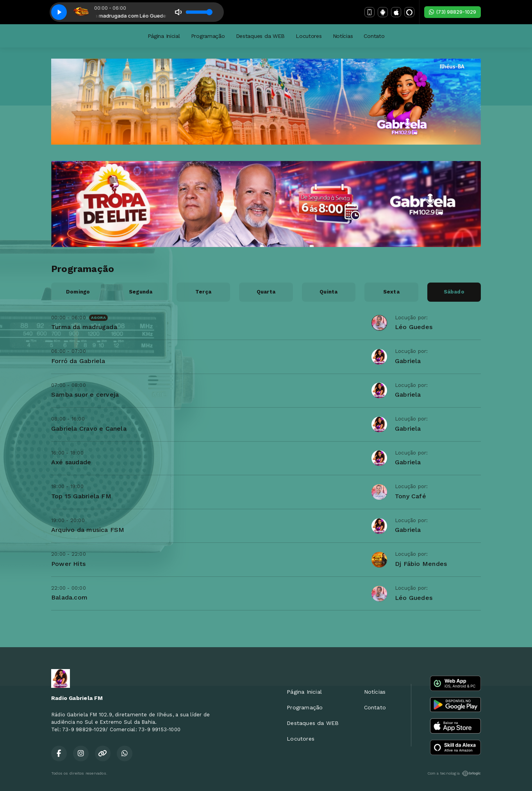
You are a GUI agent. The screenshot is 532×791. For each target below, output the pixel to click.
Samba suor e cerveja (85, 395)
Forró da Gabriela (78, 361)
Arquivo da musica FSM (88, 530)
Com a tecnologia (454, 773)
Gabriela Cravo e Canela (89, 429)
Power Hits (68, 564)
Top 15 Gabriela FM (81, 496)
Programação (208, 36)
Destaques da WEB (261, 36)
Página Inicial (164, 36)
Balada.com (69, 597)
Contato (374, 36)
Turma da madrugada (84, 327)
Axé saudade (71, 462)
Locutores (309, 36)
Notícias (343, 36)
